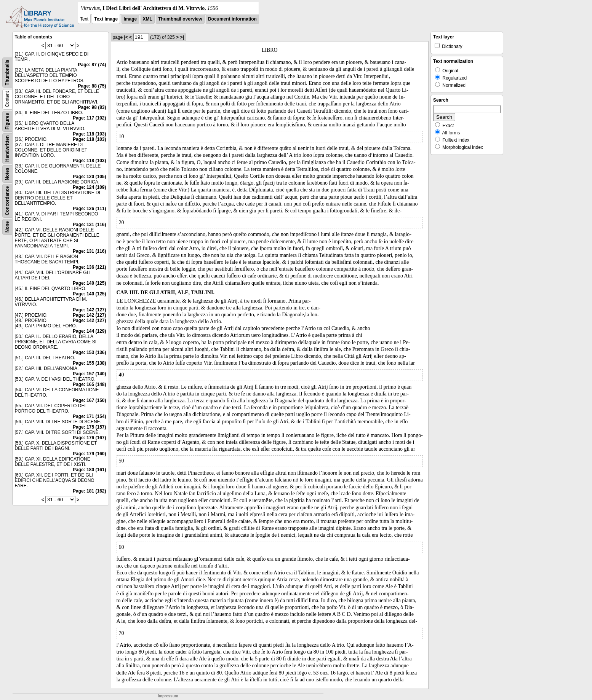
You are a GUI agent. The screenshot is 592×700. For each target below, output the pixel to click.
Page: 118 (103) (89, 134)
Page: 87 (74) (92, 65)
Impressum (168, 696)
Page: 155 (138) (89, 363)
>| (182, 37)
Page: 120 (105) (89, 177)
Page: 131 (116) (89, 225)
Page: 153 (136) (89, 352)
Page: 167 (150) (89, 400)
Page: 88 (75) (92, 86)
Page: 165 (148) (89, 384)
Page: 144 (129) (89, 331)
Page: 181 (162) (89, 491)
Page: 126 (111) (89, 209)
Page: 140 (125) (89, 283)
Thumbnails (7, 73)
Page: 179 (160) (89, 454)
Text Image (106, 19)
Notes (7, 174)
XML (148, 19)
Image (130, 19)
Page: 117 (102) (89, 118)
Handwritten (7, 149)
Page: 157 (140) (89, 374)
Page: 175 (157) (89, 427)
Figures (7, 121)
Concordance (7, 201)
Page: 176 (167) (89, 438)
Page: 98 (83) (92, 107)
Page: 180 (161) (89, 470)
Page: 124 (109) (89, 187)
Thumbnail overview (180, 19)
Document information (232, 19)
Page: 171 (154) (89, 416)
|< (126, 37)
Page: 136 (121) (89, 267)
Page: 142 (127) (89, 310)
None (7, 227)
